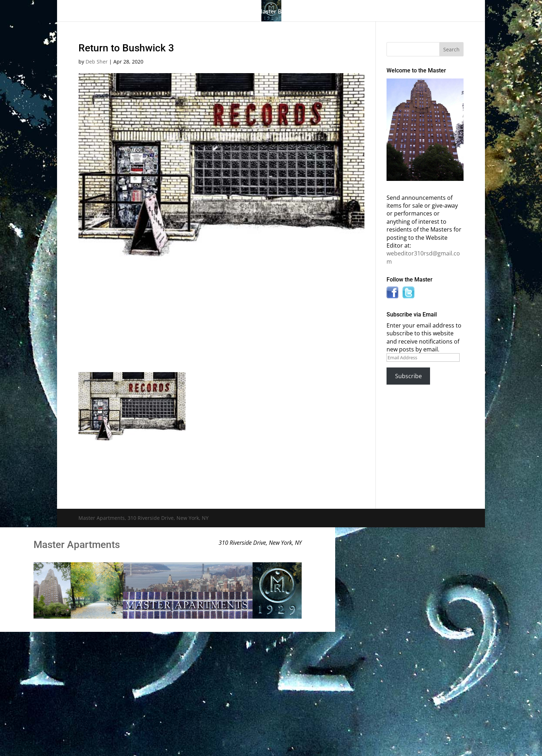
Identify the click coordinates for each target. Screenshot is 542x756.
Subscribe (408, 376)
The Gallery (139, 12)
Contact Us (422, 12)
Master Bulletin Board (287, 12)
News (383, 12)
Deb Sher (97, 62)
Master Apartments (77, 545)
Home (106, 12)
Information (342, 12)
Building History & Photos (206, 12)
